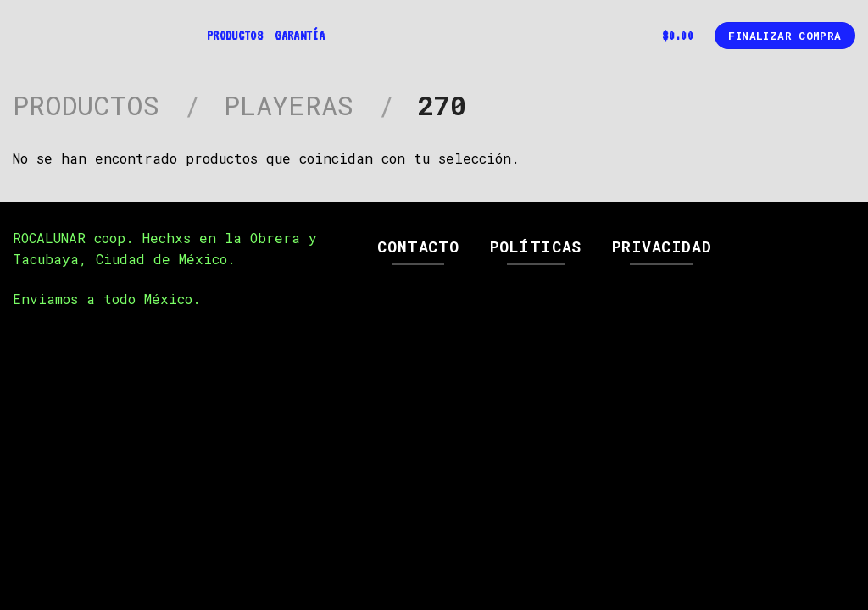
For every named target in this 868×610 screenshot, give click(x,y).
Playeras (289, 105)
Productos (235, 36)
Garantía (300, 36)
